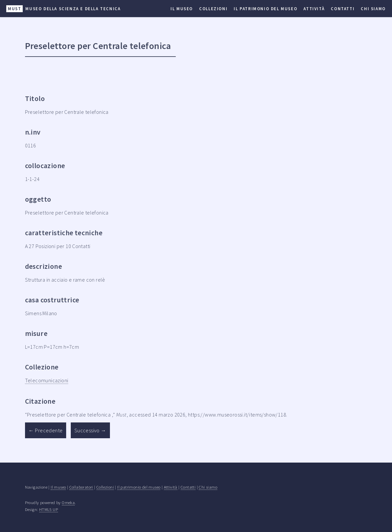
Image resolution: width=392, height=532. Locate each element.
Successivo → (90, 430)
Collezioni (213, 9)
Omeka (68, 502)
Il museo (182, 9)
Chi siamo (373, 9)
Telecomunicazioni (47, 380)
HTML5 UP (49, 509)
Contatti (343, 9)
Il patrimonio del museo (265, 9)
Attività (314, 9)
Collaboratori (81, 487)
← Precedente (46, 430)
